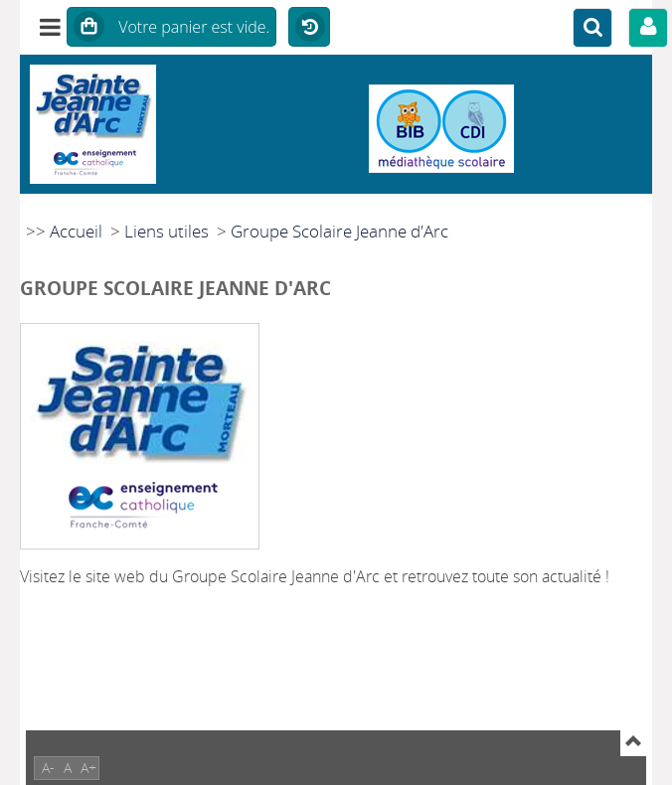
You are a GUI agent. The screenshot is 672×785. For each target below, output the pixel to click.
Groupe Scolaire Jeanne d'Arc (339, 231)
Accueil (76, 231)
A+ (88, 768)
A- (48, 768)
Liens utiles (167, 231)
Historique (309, 28)
